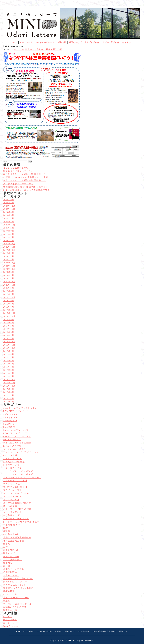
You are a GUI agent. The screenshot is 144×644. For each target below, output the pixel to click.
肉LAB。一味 (10, 594)
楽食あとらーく (11, 575)
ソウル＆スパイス (12, 496)
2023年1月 (9, 241)
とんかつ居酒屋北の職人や (17, 503)
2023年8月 (9, 228)
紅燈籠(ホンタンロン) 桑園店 (18, 588)
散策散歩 (127, 42)
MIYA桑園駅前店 (12, 440)
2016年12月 (9, 342)
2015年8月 (9, 392)
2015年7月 (9, 395)
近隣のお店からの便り (15, 607)
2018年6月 (9, 307)
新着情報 (62, 42)
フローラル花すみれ (14, 512)
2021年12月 (9, 263)
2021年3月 (9, 272)
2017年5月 (9, 326)
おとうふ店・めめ (12, 459)
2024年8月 (9, 212)
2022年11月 (9, 247)
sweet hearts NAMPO (14, 449)
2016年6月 (9, 361)
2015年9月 (9, 389)
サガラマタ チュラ (13, 484)
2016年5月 (9, 364)
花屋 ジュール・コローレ (16, 598)
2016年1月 (9, 376)
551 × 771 (19, 49)
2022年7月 (9, 256)
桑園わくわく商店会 (14, 569)
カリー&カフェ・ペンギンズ (18, 471)
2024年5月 (9, 215)
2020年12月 (9, 282)
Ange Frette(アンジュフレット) (19, 408)
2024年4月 (9, 218)
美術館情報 (9, 591)
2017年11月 (9, 313)
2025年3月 (9, 203)
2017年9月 (9, 320)
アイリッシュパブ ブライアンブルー (22, 452)
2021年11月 (9, 266)
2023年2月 (9, 237)
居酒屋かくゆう (11, 557)
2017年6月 (9, 323)
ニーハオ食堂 (10, 506)
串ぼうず (8, 528)
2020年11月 (9, 285)
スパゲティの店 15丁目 (15, 487)
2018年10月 (9, 297)
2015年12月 (9, 380)
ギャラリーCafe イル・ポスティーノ (22, 478)
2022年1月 (9, 260)
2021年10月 (9, 269)
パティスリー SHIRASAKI (17, 509)
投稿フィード (10, 620)
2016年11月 (9, 345)
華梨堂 (7, 601)
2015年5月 (9, 402)
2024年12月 (9, 206)
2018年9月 (9, 301)
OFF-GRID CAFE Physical (17, 443)
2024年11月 (9, 209)
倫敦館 (7, 531)
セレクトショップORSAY (16, 493)
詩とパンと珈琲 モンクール (17, 604)
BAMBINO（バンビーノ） (17, 411)
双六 (5, 547)
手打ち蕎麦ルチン (12, 560)
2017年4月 (9, 329)
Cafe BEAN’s (10, 414)
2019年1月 (9, 294)
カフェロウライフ (12, 468)
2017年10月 (9, 316)
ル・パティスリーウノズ (16, 519)
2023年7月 (9, 231)
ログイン (8, 617)
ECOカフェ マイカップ (15, 433)
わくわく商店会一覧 (45, 42)
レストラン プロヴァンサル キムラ (21, 522)
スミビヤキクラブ (12, 490)
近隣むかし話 (75, 42)
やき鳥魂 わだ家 (12, 515)
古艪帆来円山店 (11, 550)
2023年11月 (9, 225)
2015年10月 (9, 386)
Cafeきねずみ (10, 421)
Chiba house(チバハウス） (17, 430)
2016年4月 (9, 367)
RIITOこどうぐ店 (12, 446)
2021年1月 (9, 278)
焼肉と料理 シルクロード (16, 582)
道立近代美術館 (92, 42)
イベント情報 (26, 42)
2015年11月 (9, 383)
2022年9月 (9, 253)
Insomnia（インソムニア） (17, 436)
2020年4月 (9, 291)
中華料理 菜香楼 (12, 525)
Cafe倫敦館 (9, 427)
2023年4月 (9, 234)
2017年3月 (9, 332)
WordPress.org (11, 626)
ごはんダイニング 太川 (15, 481)
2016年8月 (9, 354)
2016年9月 (9, 351)
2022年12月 (9, 244)
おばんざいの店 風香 (14, 462)
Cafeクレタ (9, 424)
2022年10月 (9, 250)
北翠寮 (7, 544)
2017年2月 (9, 335)
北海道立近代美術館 (14, 541)
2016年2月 (9, 373)
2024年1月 (9, 222)
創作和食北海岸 (11, 534)
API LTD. (67, 640)
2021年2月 (9, 275)
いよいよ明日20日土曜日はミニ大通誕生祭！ (26, 190)
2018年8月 (9, 304)
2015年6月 (9, 399)
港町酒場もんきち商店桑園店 (18, 579)
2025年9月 (9, 200)
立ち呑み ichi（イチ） (15, 585)
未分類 (7, 566)
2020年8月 (9, 288)
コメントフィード (12, 623)
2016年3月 (9, 370)
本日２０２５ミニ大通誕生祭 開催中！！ (24, 180)
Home (14, 42)
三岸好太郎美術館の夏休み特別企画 (44, 49)
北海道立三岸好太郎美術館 (17, 538)
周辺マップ (9, 553)
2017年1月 (9, 339)
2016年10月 (9, 348)
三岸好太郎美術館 (111, 42)
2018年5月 (9, 310)
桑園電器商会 (10, 572)
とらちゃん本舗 (11, 500)
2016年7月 (9, 357)
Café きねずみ (11, 417)
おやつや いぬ (11, 465)
